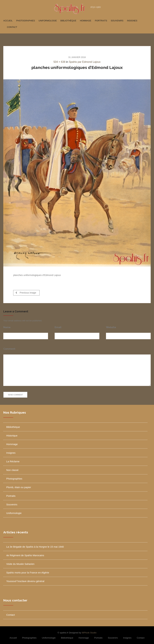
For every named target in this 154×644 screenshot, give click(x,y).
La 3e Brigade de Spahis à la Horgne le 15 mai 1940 (35, 546)
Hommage (86, 21)
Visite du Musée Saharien (20, 563)
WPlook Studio (89, 631)
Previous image (26, 293)
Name (7, 326)
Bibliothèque (68, 21)
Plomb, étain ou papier (19, 486)
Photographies (26, 21)
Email (58, 326)
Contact (12, 27)
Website (111, 326)
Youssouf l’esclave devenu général (25, 580)
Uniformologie (48, 21)
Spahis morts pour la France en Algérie (28, 571)
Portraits (101, 21)
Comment (9, 348)
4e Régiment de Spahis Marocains (25, 554)
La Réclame (13, 460)
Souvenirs (117, 21)
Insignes (132, 21)
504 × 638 (59, 62)
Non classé (12, 469)
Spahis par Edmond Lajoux (85, 62)
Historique (12, 434)
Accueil (8, 21)
